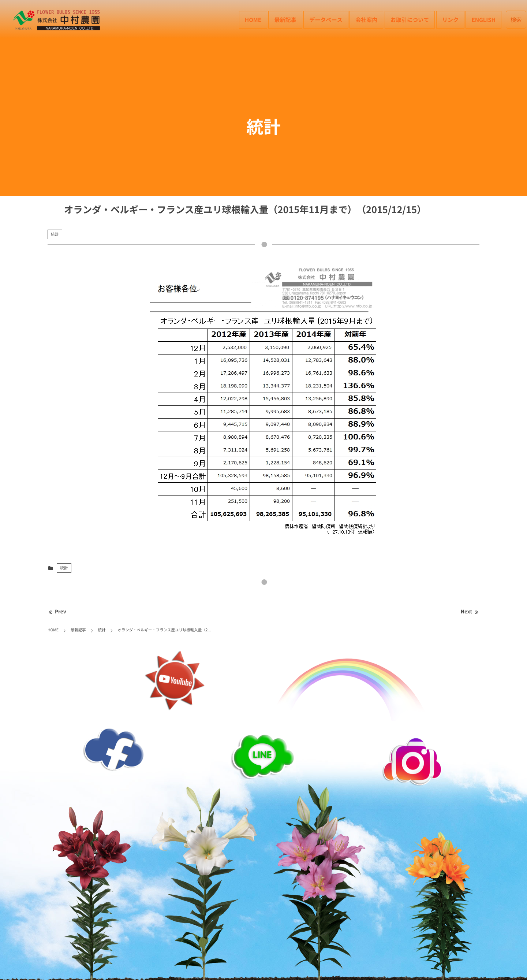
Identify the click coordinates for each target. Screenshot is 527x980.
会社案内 (366, 20)
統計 (55, 234)
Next (470, 612)
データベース (326, 20)
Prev (57, 612)
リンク (450, 20)
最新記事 (285, 20)
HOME (253, 20)
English (483, 20)
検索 (516, 20)
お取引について (410, 20)
